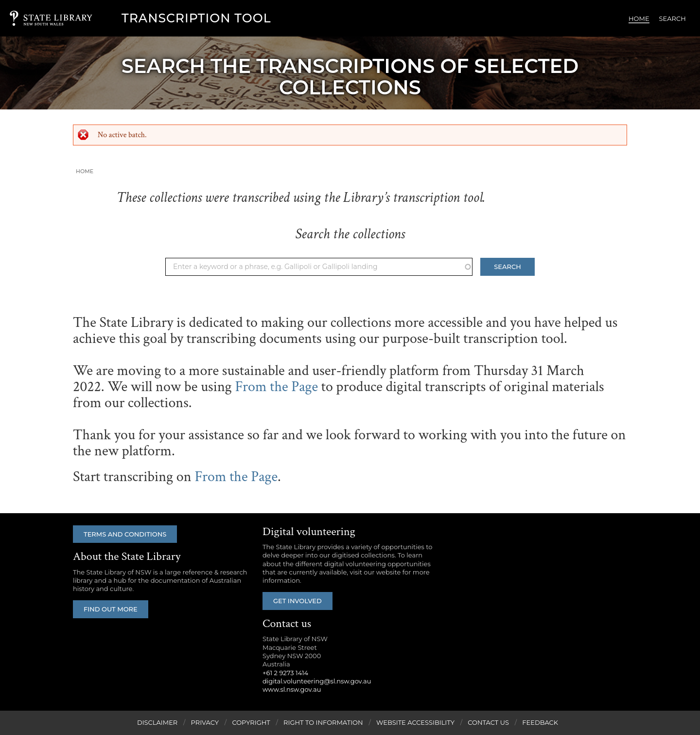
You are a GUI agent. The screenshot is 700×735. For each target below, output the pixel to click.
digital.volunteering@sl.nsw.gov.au (317, 681)
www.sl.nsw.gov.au (292, 689)
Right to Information (323, 722)
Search (673, 18)
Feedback (540, 722)
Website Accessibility (415, 722)
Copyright (251, 722)
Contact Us (488, 722)
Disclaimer (157, 722)
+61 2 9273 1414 (285, 673)
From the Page (276, 387)
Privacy (205, 722)
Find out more (111, 609)
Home (639, 18)
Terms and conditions (125, 534)
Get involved (297, 601)
